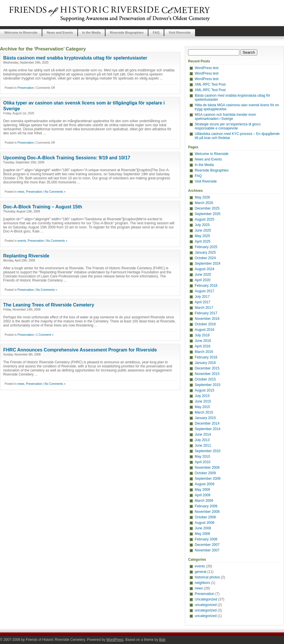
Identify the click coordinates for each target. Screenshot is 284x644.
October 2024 (205, 258)
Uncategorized (206, 599)
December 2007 (207, 545)
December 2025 (207, 208)
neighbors (202, 583)
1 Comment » (45, 335)
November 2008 (207, 512)
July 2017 (202, 297)
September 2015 (208, 385)
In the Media (92, 33)
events (22, 241)
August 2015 (204, 390)
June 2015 (203, 401)
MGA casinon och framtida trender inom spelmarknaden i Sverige (225, 117)
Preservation (26, 88)
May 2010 (202, 457)
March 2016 (204, 352)
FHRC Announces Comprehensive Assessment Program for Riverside (80, 350)
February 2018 (206, 286)
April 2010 (203, 462)
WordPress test (207, 68)
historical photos (207, 577)
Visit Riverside (180, 33)
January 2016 (205, 363)
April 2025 (203, 241)
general (201, 572)
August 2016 (204, 330)
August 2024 (204, 269)
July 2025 (202, 225)
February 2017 (206, 313)
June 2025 (203, 230)
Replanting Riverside (26, 256)
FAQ (156, 33)
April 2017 (203, 302)
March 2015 (204, 412)
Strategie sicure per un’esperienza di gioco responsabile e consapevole (228, 126)
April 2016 (203, 346)
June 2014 (203, 434)
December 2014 (207, 423)
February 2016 (206, 357)
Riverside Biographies (127, 33)
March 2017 (204, 308)
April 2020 (203, 280)
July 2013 (202, 440)
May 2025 (202, 236)
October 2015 (205, 379)
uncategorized (206, 605)
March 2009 (204, 501)
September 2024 (208, 264)
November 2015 (207, 374)
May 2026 (202, 197)
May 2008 (202, 534)
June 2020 (203, 275)
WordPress (115, 640)
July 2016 (202, 335)
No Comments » (55, 192)
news (21, 192)
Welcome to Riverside (21, 33)
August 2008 (204, 523)
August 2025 (204, 219)
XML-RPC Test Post (210, 84)
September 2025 (208, 214)
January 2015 (205, 418)
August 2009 (204, 484)
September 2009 (208, 479)
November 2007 (207, 550)
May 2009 (202, 490)
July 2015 (202, 396)
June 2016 (203, 341)
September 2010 (208, 451)
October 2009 (205, 473)
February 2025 (206, 247)
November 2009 (207, 468)
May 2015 (202, 407)
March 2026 (204, 203)
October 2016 (205, 324)
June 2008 (203, 528)
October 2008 (205, 517)
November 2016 (207, 319)
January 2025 (205, 252)
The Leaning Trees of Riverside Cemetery (49, 305)
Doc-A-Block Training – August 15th (43, 207)
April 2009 (203, 495)
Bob (162, 640)
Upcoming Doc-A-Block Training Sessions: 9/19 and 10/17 (67, 158)
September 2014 (208, 429)
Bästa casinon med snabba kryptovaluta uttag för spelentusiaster (75, 58)
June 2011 (203, 445)
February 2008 (206, 539)
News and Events (60, 33)
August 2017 (204, 291)
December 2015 (207, 368)
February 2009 (206, 506)
